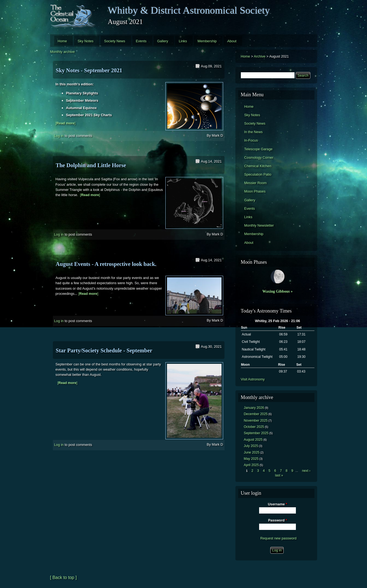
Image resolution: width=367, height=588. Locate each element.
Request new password (278, 538)
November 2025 (256, 421)
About (232, 41)
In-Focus (251, 140)
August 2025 (253, 440)
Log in (59, 136)
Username (277, 504)
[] (66, 123)
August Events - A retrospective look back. (106, 264)
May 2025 (251, 459)
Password (277, 520)
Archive (260, 56)
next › (306, 471)
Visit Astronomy (253, 379)
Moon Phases (255, 191)
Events (141, 41)
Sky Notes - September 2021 (89, 70)
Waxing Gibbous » (277, 291)
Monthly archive (63, 52)
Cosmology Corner (259, 157)
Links (183, 41)
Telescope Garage (258, 149)
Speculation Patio (258, 174)
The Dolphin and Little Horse (91, 165)
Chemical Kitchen (258, 166)
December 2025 (256, 414)
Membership (207, 41)
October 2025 (254, 427)
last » (279, 475)
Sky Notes (86, 41)
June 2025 (252, 452)
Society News (115, 41)
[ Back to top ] (63, 577)
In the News (253, 132)
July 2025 (251, 446)
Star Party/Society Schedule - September (104, 350)
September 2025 (256, 433)
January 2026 (254, 408)
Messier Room (255, 183)
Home (62, 41)
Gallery (163, 41)
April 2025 (251, 465)
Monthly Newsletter (259, 225)
